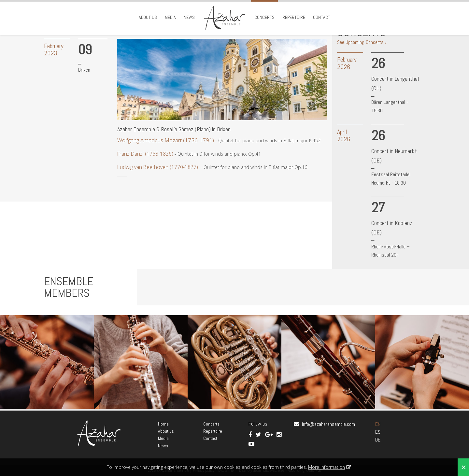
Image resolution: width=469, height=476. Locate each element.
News (189, 17)
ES (378, 432)
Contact (322, 17)
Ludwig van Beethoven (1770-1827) (158, 167)
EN (378, 424)
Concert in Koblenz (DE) (392, 228)
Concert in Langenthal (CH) (395, 83)
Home (163, 424)
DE (378, 440)
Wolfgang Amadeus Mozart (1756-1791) (166, 140)
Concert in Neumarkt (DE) (394, 156)
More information (327, 467)
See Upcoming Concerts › (362, 42)
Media (170, 17)
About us (148, 17)
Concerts (264, 17)
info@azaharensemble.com (328, 424)
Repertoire (294, 17)
